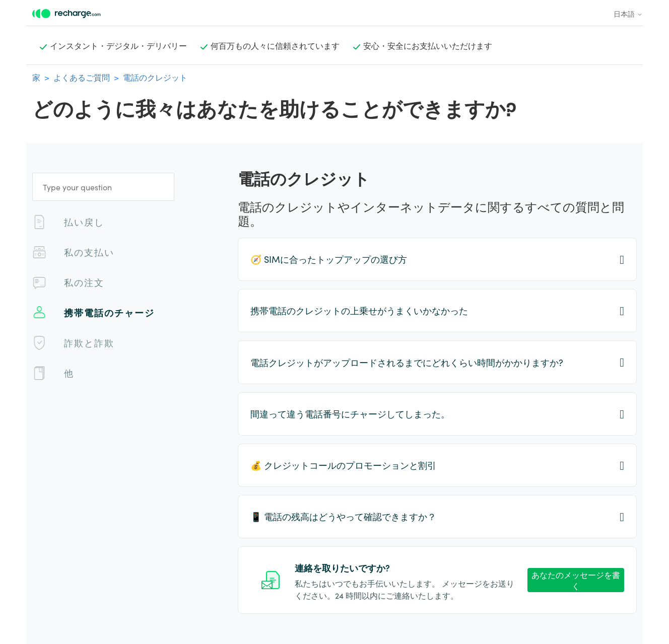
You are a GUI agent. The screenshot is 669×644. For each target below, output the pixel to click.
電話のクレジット (155, 77)
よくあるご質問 (82, 77)
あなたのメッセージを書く (576, 580)
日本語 (628, 14)
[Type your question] (103, 187)
